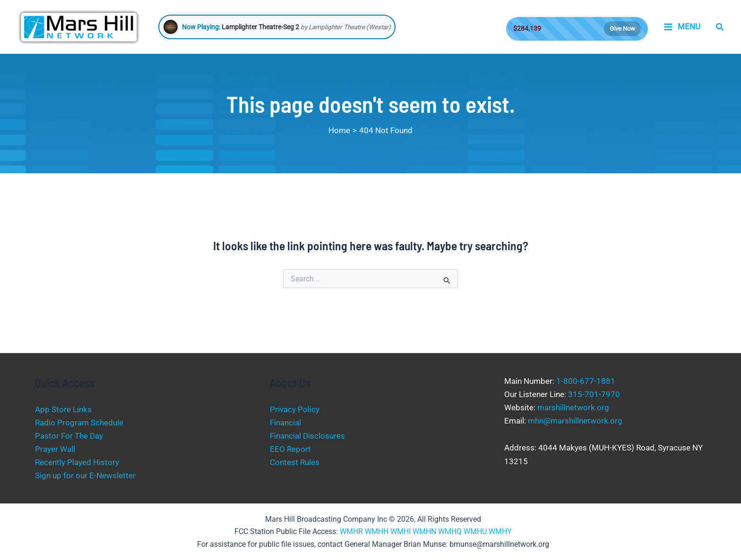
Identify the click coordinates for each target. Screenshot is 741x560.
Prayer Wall (55, 449)
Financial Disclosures (307, 436)
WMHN (424, 531)
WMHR (351, 531)
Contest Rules (295, 462)
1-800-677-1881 (586, 381)
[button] (720, 27)
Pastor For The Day (69, 436)
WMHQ (450, 531)
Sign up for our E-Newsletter (85, 475)
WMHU (475, 531)
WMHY (500, 531)
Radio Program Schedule (79, 423)
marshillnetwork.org (573, 407)
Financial (285, 423)
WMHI (401, 531)
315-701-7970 (594, 394)
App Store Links (63, 409)
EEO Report (290, 449)
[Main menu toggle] (682, 27)
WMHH (377, 531)
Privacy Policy (295, 409)
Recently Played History (77, 462)
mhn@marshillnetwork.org (575, 421)
